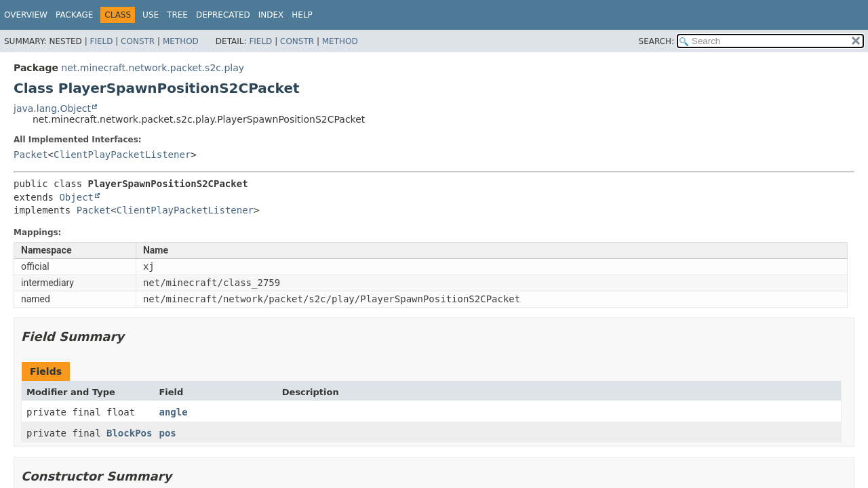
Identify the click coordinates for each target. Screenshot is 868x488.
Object (76, 197)
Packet (31, 155)
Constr (138, 41)
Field (101, 41)
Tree (177, 15)
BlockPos (129, 433)
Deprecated (223, 15)
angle (173, 412)
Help (302, 15)
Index (271, 15)
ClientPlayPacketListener (122, 155)
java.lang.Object (52, 108)
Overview (26, 15)
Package (74, 15)
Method (181, 41)
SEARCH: (657, 41)
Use (151, 15)
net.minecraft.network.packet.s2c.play (153, 68)
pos (167, 433)
